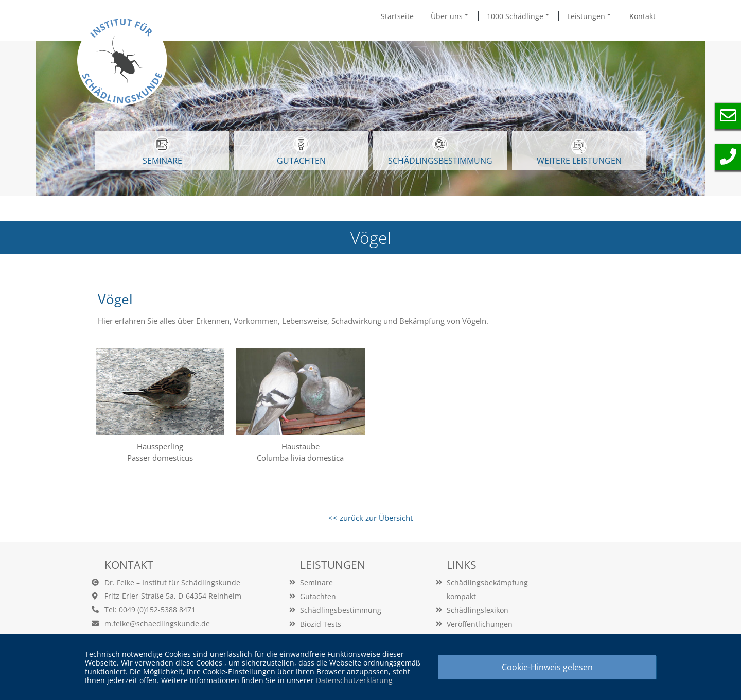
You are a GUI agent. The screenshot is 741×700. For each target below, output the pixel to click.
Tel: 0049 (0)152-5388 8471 (150, 610)
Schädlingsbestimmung (440, 151)
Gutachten (318, 596)
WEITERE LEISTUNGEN (579, 153)
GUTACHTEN (301, 151)
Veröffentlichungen (480, 624)
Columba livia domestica (300, 458)
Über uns (450, 16)
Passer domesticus (160, 458)
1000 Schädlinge (519, 16)
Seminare (316, 582)
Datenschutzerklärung (354, 680)
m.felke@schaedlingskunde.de (157, 624)
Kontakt (642, 16)
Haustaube (301, 446)
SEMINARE (162, 151)
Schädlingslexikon (478, 610)
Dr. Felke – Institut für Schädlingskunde (172, 582)
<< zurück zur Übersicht (370, 518)
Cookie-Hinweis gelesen (547, 667)
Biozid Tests (321, 624)
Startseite (397, 16)
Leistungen (590, 16)
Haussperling (160, 446)
